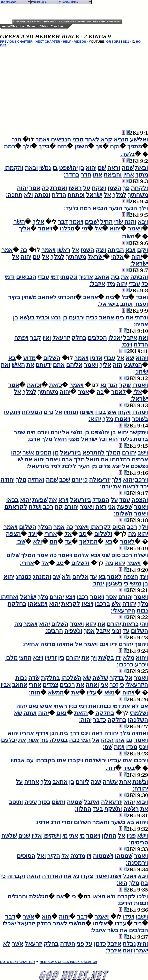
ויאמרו (140, 385)
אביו (6, 685)
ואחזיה (36, 480)
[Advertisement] (69, 12)
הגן (54, 733)
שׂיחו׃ (142, 372)
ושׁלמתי (139, 713)
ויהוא (142, 358)
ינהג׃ (98, 584)
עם (36, 257)
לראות (131, 486)
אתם (59, 365)
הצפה (13, 534)
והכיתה (139, 277)
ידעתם (44, 365)
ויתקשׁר (139, 432)
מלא (128, 658)
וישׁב (143, 453)
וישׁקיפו (52, 836)
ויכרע (141, 664)
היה (31, 432)
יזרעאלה (100, 480)
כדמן (100, 944)
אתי (74, 836)
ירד (144, 486)
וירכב (142, 480)
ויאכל (130, 876)
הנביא (121, 139)
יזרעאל (61, 338)
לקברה (126, 896)
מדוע (29, 358)
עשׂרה (110, 782)
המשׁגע (133, 365)
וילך (143, 208)
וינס (104, 644)
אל (107, 195)
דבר (63, 222)
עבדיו (114, 760)
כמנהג (24, 577)
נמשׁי (45, 168)
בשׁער (118, 822)
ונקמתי (69, 277)
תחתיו (71, 412)
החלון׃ (83, 809)
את (125, 277)
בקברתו (45, 760)
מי (84, 228)
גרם (49, 412)
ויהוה (128, 693)
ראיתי (60, 706)
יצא (130, 358)
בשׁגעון (114, 584)
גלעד (126, 439)
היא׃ (122, 883)
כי (85, 480)
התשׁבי (77, 923)
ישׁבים (92, 222)
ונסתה (42, 195)
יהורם (129, 453)
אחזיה (32, 782)
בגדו (100, 412)
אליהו (100, 923)
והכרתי (67, 297)
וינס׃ (127, 345)
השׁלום (52, 358)
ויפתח (21, 338)
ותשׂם (59, 802)
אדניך (86, 277)
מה (132, 534)
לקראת (71, 604)
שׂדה (34, 678)
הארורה (52, 876)
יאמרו (141, 950)
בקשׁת (106, 658)
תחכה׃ (14, 195)
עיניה (31, 802)
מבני (78, 139)
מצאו (99, 896)
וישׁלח (141, 555)
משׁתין (29, 297)
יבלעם (9, 740)
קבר (35, 338)
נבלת (129, 944)
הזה (62, 146)
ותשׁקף (113, 809)
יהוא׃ (95, 419)
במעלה (58, 740)
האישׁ (18, 365)
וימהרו (140, 412)
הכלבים (97, 338)
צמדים (50, 685)
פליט (104, 466)
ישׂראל (94, 195)
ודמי (10, 277)
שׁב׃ (21, 542)
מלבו (11, 658)
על (87, 188)
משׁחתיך (138, 195)
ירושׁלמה (95, 760)
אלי (138, 392)
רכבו (83, 597)
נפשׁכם (139, 466)
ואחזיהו (9, 597)
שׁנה (96, 782)
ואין (47, 338)
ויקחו (124, 412)
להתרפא (94, 453)
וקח (115, 146)
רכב (48, 507)
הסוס (119, 527)
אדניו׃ (42, 822)
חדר (86, 175)
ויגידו (129, 917)
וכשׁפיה (73, 631)
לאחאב (47, 297)
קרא (106, 139)
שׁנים (24, 836)
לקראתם (16, 507)
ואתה (92, 685)
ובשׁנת (140, 782)
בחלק (79, 338)
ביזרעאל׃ (38, 466)
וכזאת (34, 385)
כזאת (55, 385)
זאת (128, 950)
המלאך (88, 542)
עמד (125, 500)
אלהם (81, 555)
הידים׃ (125, 903)
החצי (25, 658)
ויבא (143, 222)
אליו (37, 836)
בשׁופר (140, 419)
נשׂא (109, 693)
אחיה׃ (141, 324)
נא (103, 385)
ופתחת (76, 195)
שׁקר (125, 385)
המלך (113, 453)
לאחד (92, 139)
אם (28, 459)
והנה (130, 222)
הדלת (59, 195)
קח (59, 507)
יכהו (16, 453)
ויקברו (75, 760)
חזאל (60, 439)
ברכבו (102, 604)
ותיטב (16, 802)
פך (99, 146)
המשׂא (56, 693)
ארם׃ (34, 439)
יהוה (22, 188)
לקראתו (100, 527)
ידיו (114, 644)
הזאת (81, 713)
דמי (55, 277)
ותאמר (101, 822)
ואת (143, 338)
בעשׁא (27, 317)
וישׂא (143, 836)
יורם (56, 432)
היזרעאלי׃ (123, 611)
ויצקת (99, 188)
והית (143, 944)
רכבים (67, 685)
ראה (101, 507)
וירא (63, 500)
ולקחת (139, 188)
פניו (131, 836)
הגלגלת (39, 896)
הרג (56, 822)
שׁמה (128, 168)
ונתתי (141, 317)
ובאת (142, 168)
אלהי (117, 257)
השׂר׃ (128, 236)
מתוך (142, 175)
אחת (125, 782)
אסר (111, 597)
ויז (89, 856)
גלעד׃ (127, 154)
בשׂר (113, 930)
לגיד (56, 466)
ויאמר (42, 139)
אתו (97, 175)
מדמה (78, 856)
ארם (67, 459)
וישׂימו (87, 412)
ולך (27, 146)
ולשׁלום (103, 534)
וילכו (142, 896)
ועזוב (126, 304)
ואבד (142, 297)
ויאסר (97, 597)
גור (44, 740)
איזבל (130, 338)
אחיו (128, 175)
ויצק (101, 250)
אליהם (74, 365)
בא (12, 358)
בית (115, 277)
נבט (56, 317)
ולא (28, 195)
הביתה (116, 250)
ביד (138, 923)
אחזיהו (65, 644)
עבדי (43, 277)
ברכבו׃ (125, 664)
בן (82, 168)
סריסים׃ (138, 842)
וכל (103, 439)
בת (144, 883)
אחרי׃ (27, 563)
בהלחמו (120, 459)
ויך (94, 658)
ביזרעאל (70, 453)
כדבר (99, 720)
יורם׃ (106, 486)
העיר (84, 466)
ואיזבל (92, 802)
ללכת (69, 466)
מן (56, 453)
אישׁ (112, 412)
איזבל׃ (97, 284)
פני (80, 944)
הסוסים (26, 856)
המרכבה (80, 740)
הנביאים (61, 139)
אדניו (96, 358)
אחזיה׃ (30, 644)
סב (83, 534)
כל (145, 284)
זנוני (116, 631)
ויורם (43, 432)
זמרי (67, 822)
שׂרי (118, 222)
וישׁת (116, 876)
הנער (130, 208)
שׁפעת (40, 500)
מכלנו (67, 228)
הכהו (107, 740)
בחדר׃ (71, 175)
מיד (111, 284)
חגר (16, 139)
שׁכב (65, 480)
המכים (43, 453)
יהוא (91, 168)
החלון (109, 836)
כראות (130, 624)
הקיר (54, 856)
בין (61, 658)
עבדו (121, 923)
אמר (35, 188)
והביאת (113, 175)
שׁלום (13, 555)
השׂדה (68, 944)
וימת (119, 747)
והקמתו (14, 168)
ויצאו (87, 604)
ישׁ (20, 459)
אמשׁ (46, 706)
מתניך (135, 146)
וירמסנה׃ (137, 863)
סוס (116, 555)
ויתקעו (12, 412)
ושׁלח (35, 507)
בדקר (117, 678)
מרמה (48, 644)
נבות (142, 611)
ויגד (33, 534)
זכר (114, 685)
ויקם (143, 250)
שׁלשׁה (100, 678)
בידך (44, 146)
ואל (41, 856)
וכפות (141, 903)
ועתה (30, 713)
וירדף (42, 733)
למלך (119, 195)
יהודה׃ (140, 789)
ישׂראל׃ (139, 264)
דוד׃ (110, 768)
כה (45, 188)
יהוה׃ (85, 720)
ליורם (82, 782)
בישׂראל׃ (108, 304)
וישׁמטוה (103, 856)
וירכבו (141, 760)
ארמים (140, 459)
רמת (10, 146)
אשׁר (28, 453)
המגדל (101, 500)
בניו (73, 706)
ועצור (141, 304)
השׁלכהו (71, 678)
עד (68, 542)
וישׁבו (142, 917)
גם (129, 740)
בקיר (14, 297)
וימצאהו (38, 604)
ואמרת (59, 188)
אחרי (51, 534)
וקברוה (16, 876)
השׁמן (81, 146)
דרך (74, 733)
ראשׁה (131, 809)
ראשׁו (75, 188)
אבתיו (18, 760)
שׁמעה (75, 802)
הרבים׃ (54, 631)
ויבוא (142, 802)
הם (53, 542)
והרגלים (18, 896)
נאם (33, 706)
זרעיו (51, 658)
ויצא (70, 597)
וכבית (43, 317)
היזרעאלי (137, 685)
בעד (98, 809)
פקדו (87, 876)
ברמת (141, 439)
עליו (92, 693)
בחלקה (105, 713)
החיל (106, 222)
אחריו (27, 733)
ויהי (144, 624)
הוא (113, 439)
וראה (114, 168)
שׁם (102, 168)
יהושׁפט (68, 168)
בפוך (44, 802)
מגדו (132, 747)
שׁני (106, 555)
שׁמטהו (124, 856)
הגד (113, 385)
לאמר (118, 392)
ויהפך (141, 644)
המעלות (32, 412)
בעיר (129, 768)
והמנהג (42, 577)
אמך (89, 631)
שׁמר (19, 432)
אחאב (102, 277)
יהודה (7, 480)
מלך (108, 419)
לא (135, 706)
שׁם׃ (108, 747)
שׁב (56, 577)
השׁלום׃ (123, 514)
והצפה (140, 500)
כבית (92, 317)
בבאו (12, 500)
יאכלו (115, 338)
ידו (118, 658)
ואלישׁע (139, 139)
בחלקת (17, 604)
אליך (38, 222)
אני (112, 507)
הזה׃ (35, 693)
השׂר (19, 222)
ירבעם (77, 317)
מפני (74, 439)
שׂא (87, 678)
